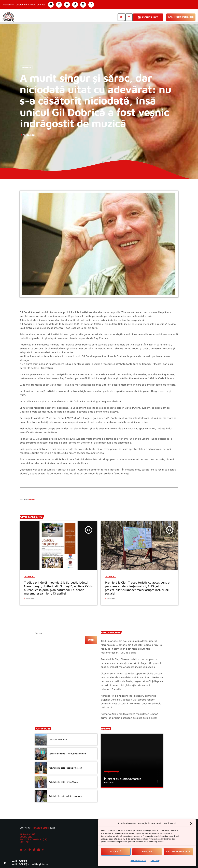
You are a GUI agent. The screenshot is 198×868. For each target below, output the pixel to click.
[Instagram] (39, 850)
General (27, 67)
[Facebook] (43, 850)
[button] (191, 824)
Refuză (147, 852)
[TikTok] (34, 850)
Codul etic (155, 861)
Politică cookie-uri (138, 861)
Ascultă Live (148, 17)
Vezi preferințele (178, 852)
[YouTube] (21, 850)
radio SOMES (41, 828)
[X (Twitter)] (25, 850)
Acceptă (116, 852)
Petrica (32, 499)
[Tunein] (30, 850)
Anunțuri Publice (181, 17)
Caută (38, 633)
